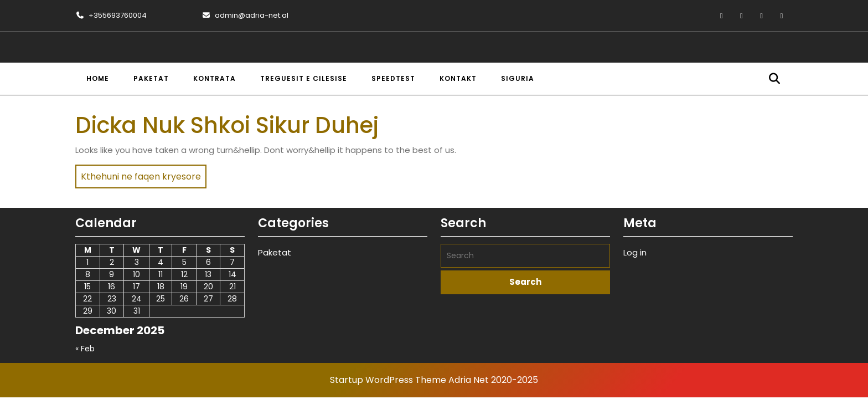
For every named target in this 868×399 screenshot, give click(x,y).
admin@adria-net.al (245, 15)
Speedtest (393, 78)
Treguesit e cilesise (304, 78)
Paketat (151, 78)
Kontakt (458, 78)
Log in (635, 252)
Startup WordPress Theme (388, 380)
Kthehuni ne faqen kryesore (138, 174)
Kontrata (215, 78)
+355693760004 (111, 15)
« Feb (85, 349)
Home (98, 78)
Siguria (518, 78)
